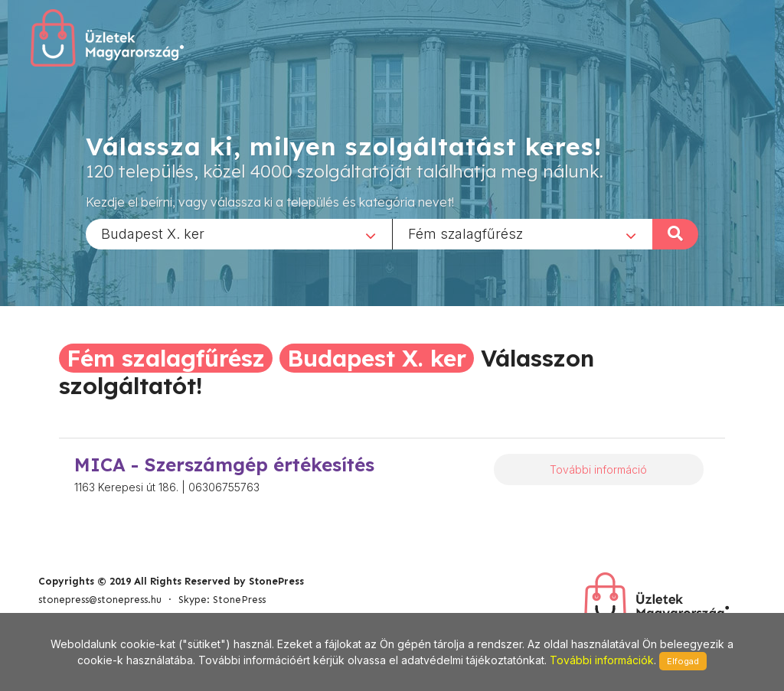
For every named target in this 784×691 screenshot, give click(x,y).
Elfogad (683, 661)
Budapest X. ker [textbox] (153, 233)
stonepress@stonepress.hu (100, 600)
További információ (598, 469)
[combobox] (239, 233)
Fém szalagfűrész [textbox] (465, 233)
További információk (602, 660)
